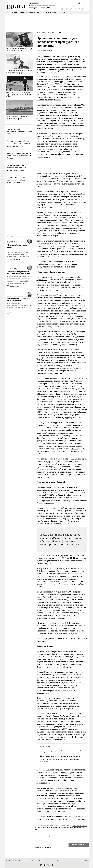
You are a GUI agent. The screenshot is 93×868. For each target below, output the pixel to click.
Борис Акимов (12, 295)
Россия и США (35, 13)
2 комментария (15, 260)
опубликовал (42, 280)
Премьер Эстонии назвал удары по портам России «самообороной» (17, 180)
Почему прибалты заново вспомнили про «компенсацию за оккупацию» (60, 760)
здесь (36, 829)
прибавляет (68, 677)
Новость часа (35, 3)
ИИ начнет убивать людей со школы (17, 246)
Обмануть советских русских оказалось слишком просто (60, 756)
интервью (49, 417)
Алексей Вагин (12, 268)
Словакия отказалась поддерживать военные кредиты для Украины (16, 168)
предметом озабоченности (59, 469)
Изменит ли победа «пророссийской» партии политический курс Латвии (60, 752)
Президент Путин (50, 13)
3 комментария (15, 286)
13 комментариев (16, 313)
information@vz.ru (56, 861)
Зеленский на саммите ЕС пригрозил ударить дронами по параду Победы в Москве (19, 95)
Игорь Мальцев (12, 242)
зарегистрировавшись (80, 826)
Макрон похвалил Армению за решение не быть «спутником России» (19, 156)
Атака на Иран (13, 13)
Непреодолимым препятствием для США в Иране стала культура (19, 273)
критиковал (76, 360)
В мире (58, 33)
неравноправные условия (74, 339)
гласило (74, 448)
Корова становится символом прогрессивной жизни (17, 299)
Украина (24, 13)
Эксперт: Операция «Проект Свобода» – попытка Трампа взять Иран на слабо (18, 144)
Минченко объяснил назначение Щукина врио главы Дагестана (20, 131)
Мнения (10, 237)
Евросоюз (63, 13)
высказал (78, 212)
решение (72, 579)
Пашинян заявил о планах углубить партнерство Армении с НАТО (42, 7)
